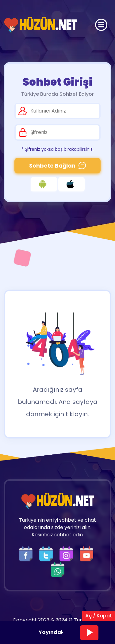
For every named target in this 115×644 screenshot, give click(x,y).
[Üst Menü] (101, 25)
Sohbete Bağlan (57, 166)
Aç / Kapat (99, 616)
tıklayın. (77, 414)
